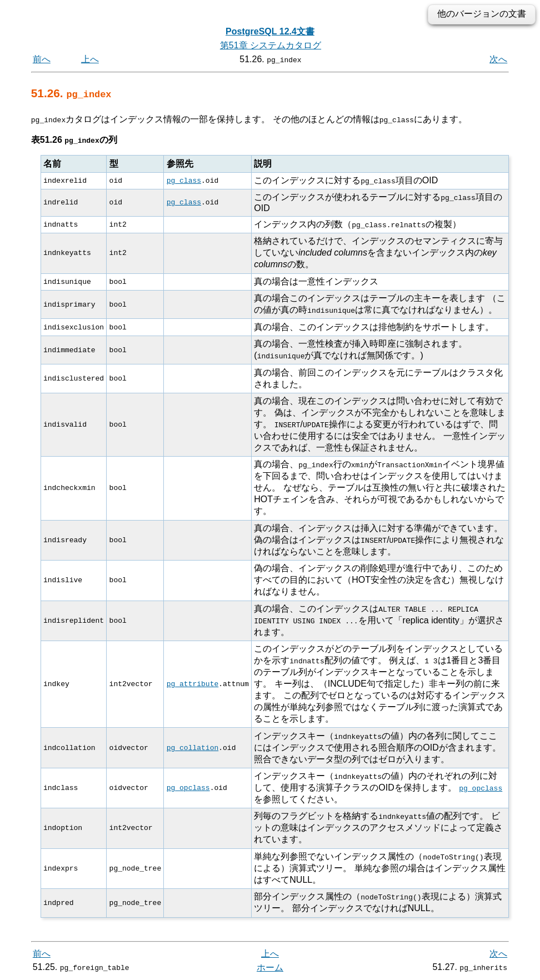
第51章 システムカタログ (271, 45)
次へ (498, 59)
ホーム (270, 967)
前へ (42, 59)
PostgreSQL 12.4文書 (270, 31)
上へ (90, 59)
